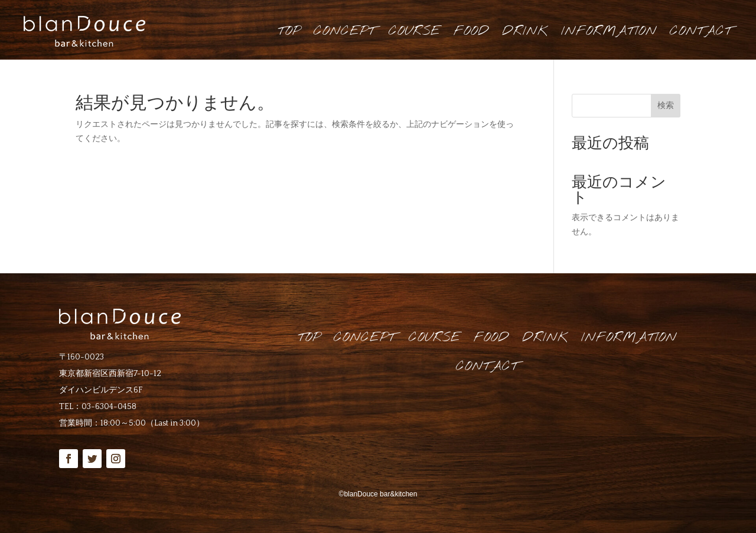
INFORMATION (609, 31)
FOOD (471, 31)
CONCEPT (345, 31)
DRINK (525, 31)
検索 (666, 105)
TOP (289, 31)
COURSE (415, 31)
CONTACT (701, 31)
